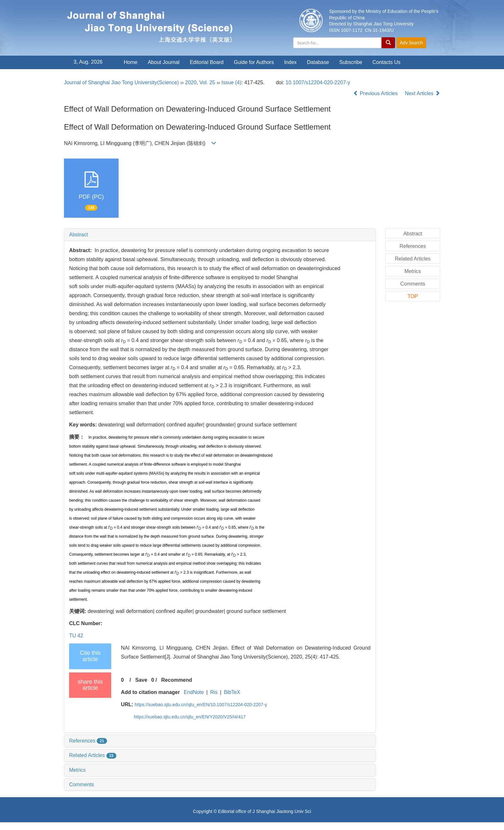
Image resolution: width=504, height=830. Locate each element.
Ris (214, 692)
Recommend (177, 680)
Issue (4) (231, 82)
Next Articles (423, 93)
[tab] (220, 235)
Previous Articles (376, 93)
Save (141, 680)
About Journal (164, 62)
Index (290, 62)
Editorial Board (207, 62)
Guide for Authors (254, 62)
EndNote (194, 692)
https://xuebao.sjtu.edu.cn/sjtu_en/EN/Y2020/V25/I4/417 (190, 717)
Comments (81, 784)
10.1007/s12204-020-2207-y (318, 82)
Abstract (79, 235)
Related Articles (93, 755)
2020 (191, 82)
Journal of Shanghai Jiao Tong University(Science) (121, 82)
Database (318, 62)
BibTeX (232, 692)
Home (131, 62)
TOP (413, 296)
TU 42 (76, 636)
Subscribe (351, 62)
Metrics (77, 770)
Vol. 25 (207, 82)
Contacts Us (387, 62)
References (88, 741)
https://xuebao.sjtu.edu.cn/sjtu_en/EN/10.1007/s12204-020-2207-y (201, 705)
